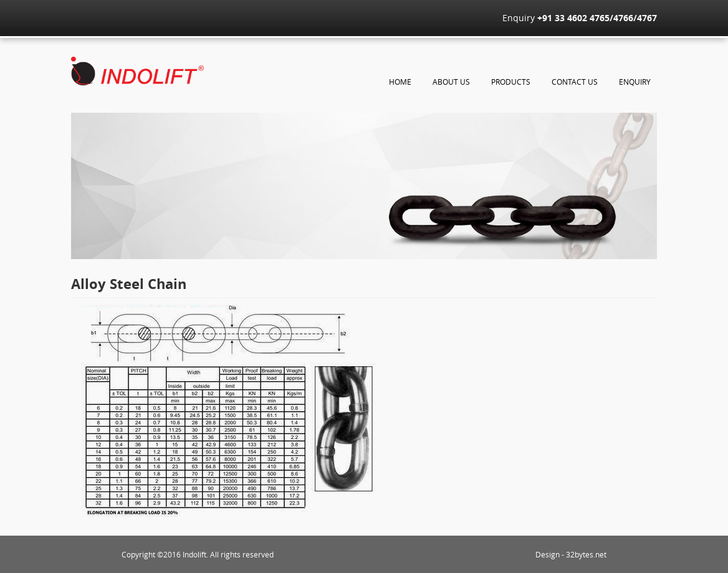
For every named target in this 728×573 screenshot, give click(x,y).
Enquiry (635, 82)
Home (400, 82)
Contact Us (575, 82)
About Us (451, 82)
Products (511, 82)
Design (548, 554)
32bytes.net (586, 554)
